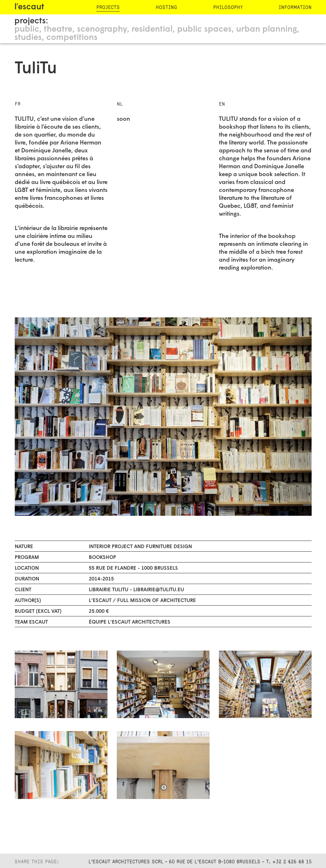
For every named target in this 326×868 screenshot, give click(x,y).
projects (108, 7)
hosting (166, 7)
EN (222, 104)
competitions (72, 38)
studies (28, 38)
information (295, 7)
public (27, 30)
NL (120, 104)
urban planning (267, 30)
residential (152, 30)
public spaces (204, 30)
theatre (58, 30)
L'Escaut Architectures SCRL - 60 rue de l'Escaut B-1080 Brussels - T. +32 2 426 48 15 (200, 862)
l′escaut (29, 7)
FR (18, 104)
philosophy (228, 7)
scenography (102, 30)
